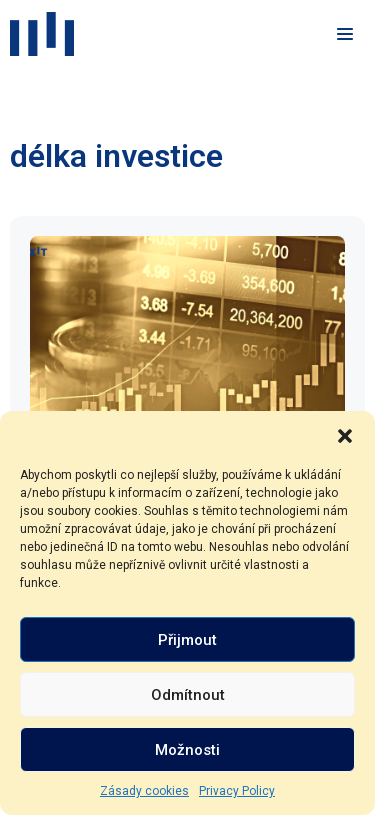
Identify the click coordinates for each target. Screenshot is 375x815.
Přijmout (187, 640)
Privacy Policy (237, 791)
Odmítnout (188, 695)
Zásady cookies (144, 791)
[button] (345, 436)
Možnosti (187, 750)
